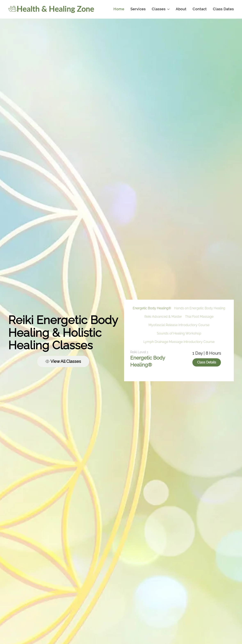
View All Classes (63, 361)
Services (138, 9)
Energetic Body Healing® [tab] (152, 308)
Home (119, 9)
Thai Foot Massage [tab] (199, 317)
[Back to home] (51, 9)
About (181, 9)
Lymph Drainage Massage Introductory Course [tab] (179, 342)
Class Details (207, 362)
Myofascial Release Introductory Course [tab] (179, 325)
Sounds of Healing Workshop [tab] (179, 333)
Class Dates (223, 9)
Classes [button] (161, 9)
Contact (200, 9)
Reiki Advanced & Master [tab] (163, 317)
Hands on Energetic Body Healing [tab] (200, 308)
